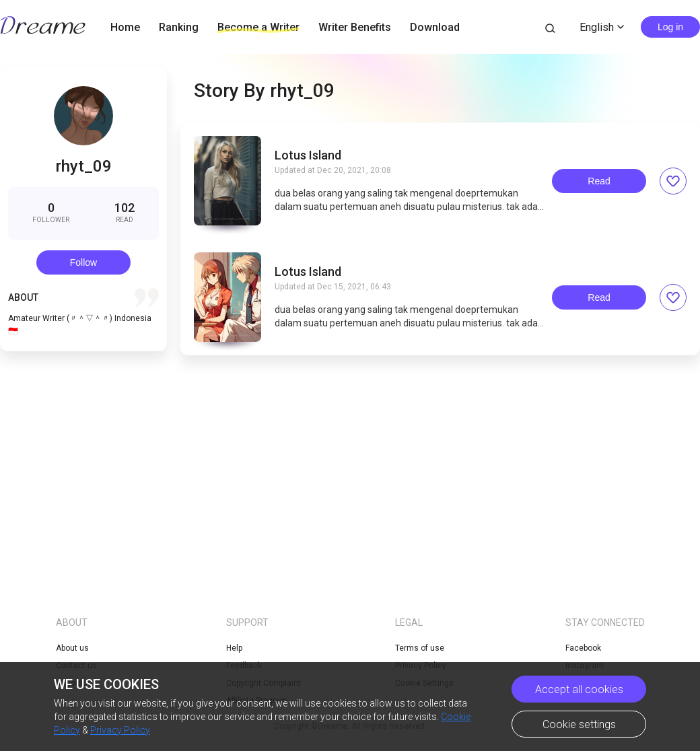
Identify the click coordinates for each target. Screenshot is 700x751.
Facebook (583, 648)
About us (72, 648)
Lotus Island (308, 155)
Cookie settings (579, 724)
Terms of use (420, 648)
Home (125, 27)
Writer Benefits (355, 27)
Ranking (179, 27)
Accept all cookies (579, 689)
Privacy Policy (120, 730)
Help (234, 648)
